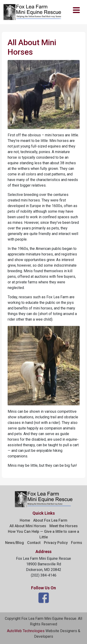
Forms (77, 543)
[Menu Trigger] (76, 10)
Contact (34, 543)
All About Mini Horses (28, 526)
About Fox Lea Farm (50, 520)
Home (25, 520)
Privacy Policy (56, 543)
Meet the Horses (64, 526)
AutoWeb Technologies (26, 631)
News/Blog (14, 543)
